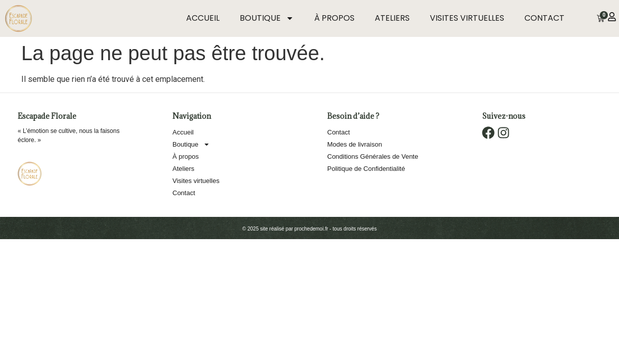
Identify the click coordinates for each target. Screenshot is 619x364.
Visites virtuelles (467, 18)
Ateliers (392, 18)
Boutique (267, 18)
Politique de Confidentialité (366, 169)
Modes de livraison (355, 144)
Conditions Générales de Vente (373, 156)
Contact (544, 18)
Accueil (203, 18)
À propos (334, 18)
